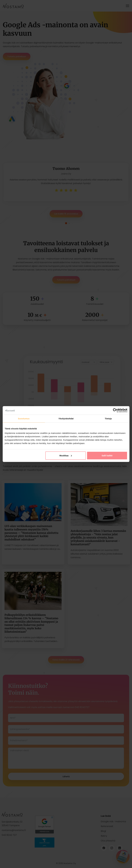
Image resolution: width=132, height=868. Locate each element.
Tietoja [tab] (108, 419)
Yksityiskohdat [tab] (66, 419)
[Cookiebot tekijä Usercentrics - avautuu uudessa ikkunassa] (115, 410)
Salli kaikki (107, 455)
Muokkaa (66, 455)
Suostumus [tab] (24, 419)
